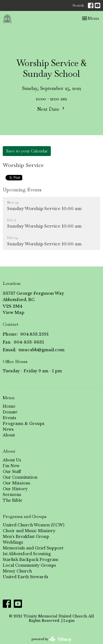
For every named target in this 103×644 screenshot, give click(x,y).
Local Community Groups (29, 565)
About (9, 435)
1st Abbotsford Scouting (27, 554)
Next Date (51, 109)
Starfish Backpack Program (30, 560)
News (8, 429)
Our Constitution (20, 477)
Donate (10, 412)
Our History (15, 489)
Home (9, 406)
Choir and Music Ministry (29, 531)
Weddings (13, 542)
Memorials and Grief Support (33, 548)
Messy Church (17, 571)
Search (78, 5)
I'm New (11, 466)
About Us (12, 460)
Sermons (12, 495)
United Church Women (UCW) (34, 525)
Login (69, 620)
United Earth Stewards (26, 577)
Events (9, 418)
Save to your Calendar (27, 151)
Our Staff (12, 472)
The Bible (12, 500)
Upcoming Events (22, 190)
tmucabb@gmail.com (42, 350)
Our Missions (16, 483)
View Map (13, 312)
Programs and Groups (25, 516)
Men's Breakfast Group (26, 537)
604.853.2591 (34, 334)
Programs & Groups (24, 424)
